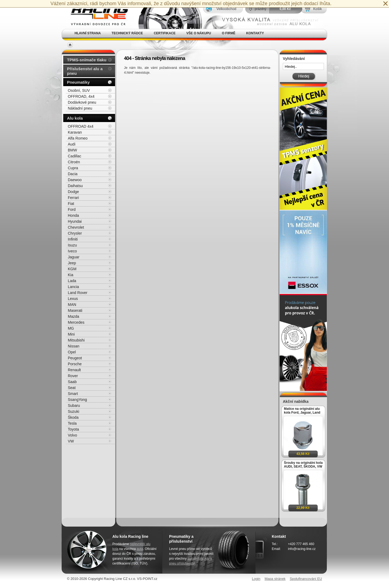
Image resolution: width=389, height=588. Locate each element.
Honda (73, 215)
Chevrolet (76, 227)
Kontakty (255, 33)
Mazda (73, 316)
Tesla (72, 423)
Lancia (73, 287)
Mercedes (76, 322)
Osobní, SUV (79, 90)
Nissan (74, 346)
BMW (72, 150)
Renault (74, 370)
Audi (72, 144)
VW (71, 441)
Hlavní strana (88, 33)
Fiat (71, 204)
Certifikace (165, 33)
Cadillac (75, 156)
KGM (72, 269)
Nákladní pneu (80, 108)
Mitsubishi (76, 340)
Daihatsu (75, 186)
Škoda (73, 417)
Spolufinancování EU (306, 579)
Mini (71, 334)
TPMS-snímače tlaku (87, 60)
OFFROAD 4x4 (81, 126)
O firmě (229, 33)
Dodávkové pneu (82, 102)
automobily (195, 559)
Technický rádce (127, 33)
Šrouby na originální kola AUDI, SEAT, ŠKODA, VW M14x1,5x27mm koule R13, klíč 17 (303, 465)
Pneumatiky (78, 82)
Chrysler (75, 233)
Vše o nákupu (199, 33)
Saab (72, 382)
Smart (73, 394)
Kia (71, 275)
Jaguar (74, 257)
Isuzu (72, 245)
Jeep (72, 263)
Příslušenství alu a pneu (85, 71)
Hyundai (75, 221)
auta (140, 549)
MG (71, 328)
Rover (73, 376)
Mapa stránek (275, 579)
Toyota (73, 429)
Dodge (73, 192)
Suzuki (73, 411)
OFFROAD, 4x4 (81, 96)
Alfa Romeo (78, 138)
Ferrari (73, 198)
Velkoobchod (226, 9)
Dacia (73, 174)
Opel (72, 352)
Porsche (75, 364)
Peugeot (75, 358)
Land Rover (78, 293)
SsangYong (77, 400)
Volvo (72, 435)
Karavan (75, 132)
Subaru (74, 405)
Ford (72, 209)
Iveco (72, 251)
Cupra (73, 168)
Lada (72, 281)
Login (256, 579)
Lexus (73, 299)
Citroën (74, 162)
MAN (72, 305)
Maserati (75, 310)
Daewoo (75, 180)
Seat (72, 388)
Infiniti (73, 239)
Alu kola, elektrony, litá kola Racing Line (96, 14)
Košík (317, 9)
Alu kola (75, 118)
